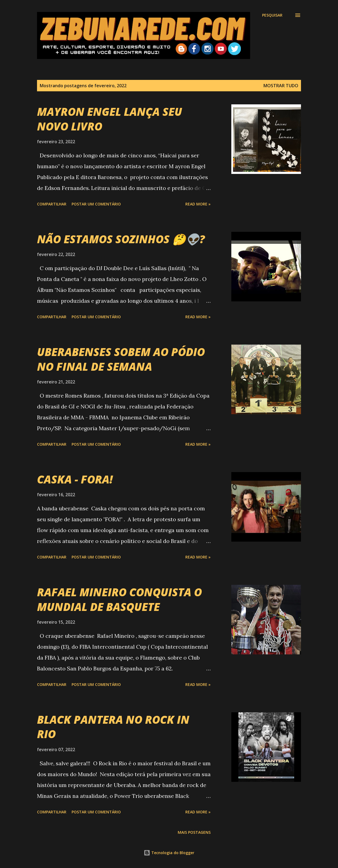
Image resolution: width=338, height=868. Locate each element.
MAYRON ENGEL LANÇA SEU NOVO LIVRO (110, 119)
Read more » (198, 204)
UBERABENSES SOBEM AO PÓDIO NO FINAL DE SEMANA (121, 359)
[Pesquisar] (272, 15)
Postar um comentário (96, 204)
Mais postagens (194, 832)
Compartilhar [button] (52, 204)
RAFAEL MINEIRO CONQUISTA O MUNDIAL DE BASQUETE (119, 599)
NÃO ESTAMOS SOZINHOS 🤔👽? (121, 239)
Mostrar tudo (281, 86)
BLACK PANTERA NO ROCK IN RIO (113, 727)
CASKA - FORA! (75, 479)
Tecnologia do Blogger (169, 853)
